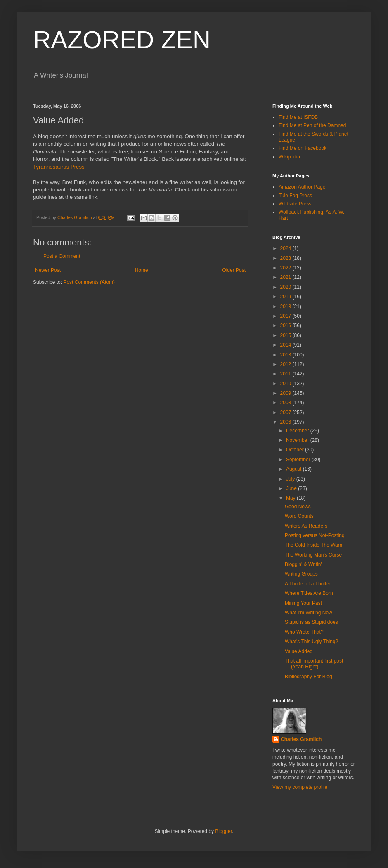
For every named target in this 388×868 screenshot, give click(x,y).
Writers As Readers (306, 526)
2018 (286, 307)
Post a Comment (62, 256)
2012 (286, 364)
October (296, 450)
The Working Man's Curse (313, 555)
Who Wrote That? (304, 632)
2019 (286, 297)
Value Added (299, 651)
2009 (286, 393)
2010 (286, 384)
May (291, 498)
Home (142, 270)
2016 (286, 325)
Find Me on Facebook (303, 148)
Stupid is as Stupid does (311, 622)
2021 (286, 277)
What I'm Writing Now (309, 613)
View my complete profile (300, 787)
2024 (286, 248)
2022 (286, 268)
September (299, 460)
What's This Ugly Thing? (311, 642)
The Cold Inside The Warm (314, 545)
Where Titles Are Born (309, 593)
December (298, 431)
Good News (298, 507)
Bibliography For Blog (309, 677)
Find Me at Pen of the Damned (312, 125)
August (295, 469)
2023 (286, 258)
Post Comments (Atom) (89, 282)
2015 (286, 335)
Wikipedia (289, 157)
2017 (286, 316)
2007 (286, 413)
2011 (286, 374)
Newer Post (48, 270)
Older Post (234, 270)
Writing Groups (301, 574)
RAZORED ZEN (122, 40)
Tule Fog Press (295, 196)
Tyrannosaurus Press (59, 167)
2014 (286, 345)
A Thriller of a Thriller (308, 584)
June (292, 488)
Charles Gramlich (301, 739)
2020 (286, 287)
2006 (286, 422)
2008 (286, 403)
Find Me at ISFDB (298, 117)
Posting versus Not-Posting (315, 535)
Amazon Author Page (302, 187)
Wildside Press (295, 204)
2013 (286, 355)
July (291, 479)
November (298, 440)
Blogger (224, 831)
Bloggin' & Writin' (303, 564)
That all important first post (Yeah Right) (314, 664)
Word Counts (299, 516)
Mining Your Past (303, 603)
